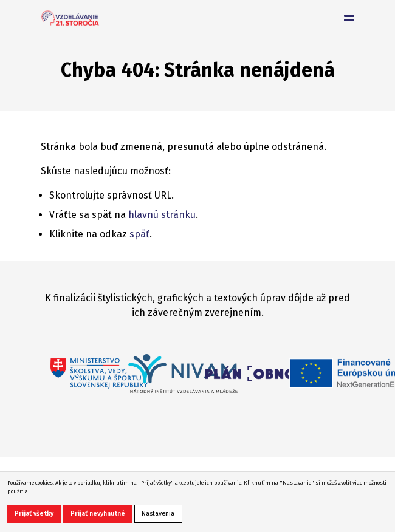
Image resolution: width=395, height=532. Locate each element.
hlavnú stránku (162, 215)
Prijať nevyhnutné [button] (98, 513)
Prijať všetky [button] (34, 513)
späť (139, 234)
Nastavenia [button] (158, 513)
